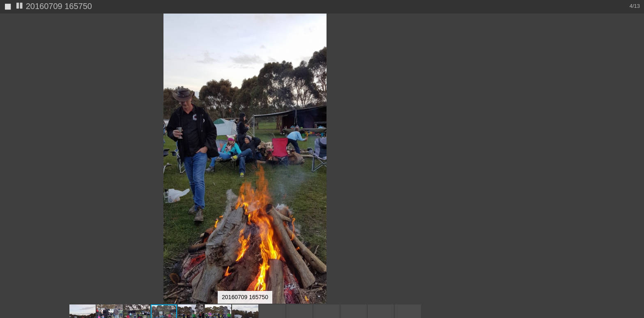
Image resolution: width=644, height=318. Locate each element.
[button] (483, 35)
